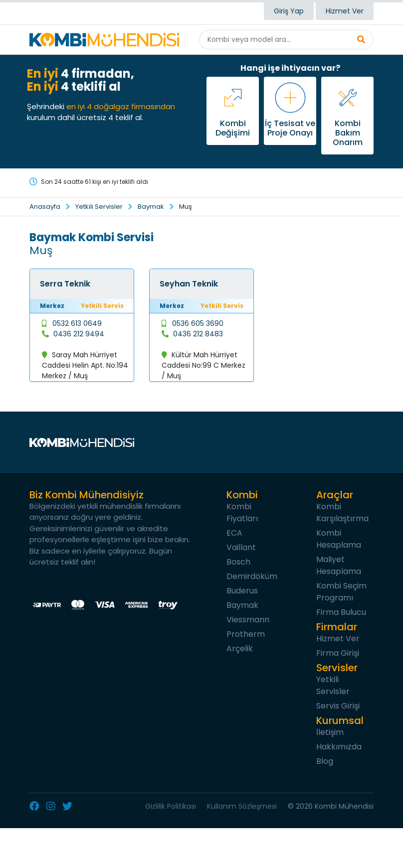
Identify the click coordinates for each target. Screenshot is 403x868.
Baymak (151, 207)
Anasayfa (45, 207)
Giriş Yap (289, 11)
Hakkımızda (339, 747)
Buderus (242, 591)
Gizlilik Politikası (171, 806)
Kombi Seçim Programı (341, 592)
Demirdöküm (252, 576)
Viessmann (248, 620)
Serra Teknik (65, 284)
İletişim (330, 732)
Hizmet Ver (345, 11)
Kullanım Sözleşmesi (242, 806)
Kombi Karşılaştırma (342, 512)
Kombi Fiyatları (242, 512)
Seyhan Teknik (189, 284)
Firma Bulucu (341, 612)
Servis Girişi (338, 706)
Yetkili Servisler (99, 207)
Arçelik (240, 649)
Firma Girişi (338, 653)
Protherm (246, 634)
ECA (234, 533)
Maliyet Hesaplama (339, 565)
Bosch (238, 562)
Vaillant (241, 547)
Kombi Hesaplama (339, 539)
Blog (325, 761)
